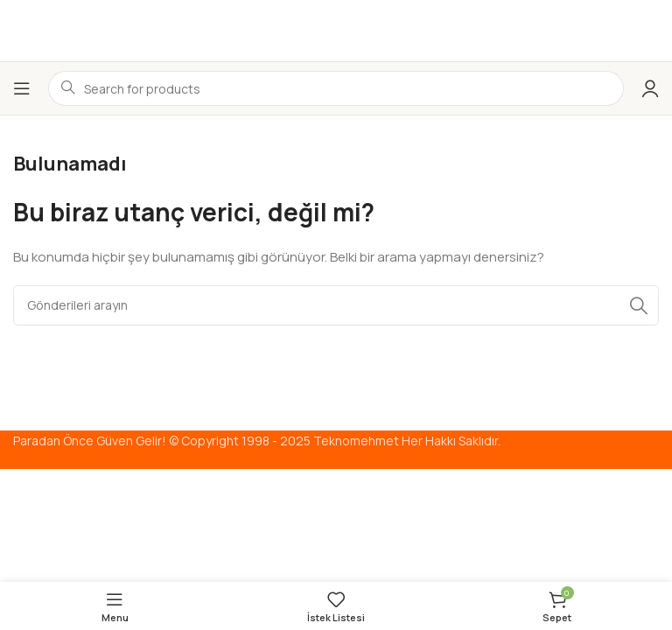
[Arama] (336, 305)
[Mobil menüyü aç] (22, 88)
